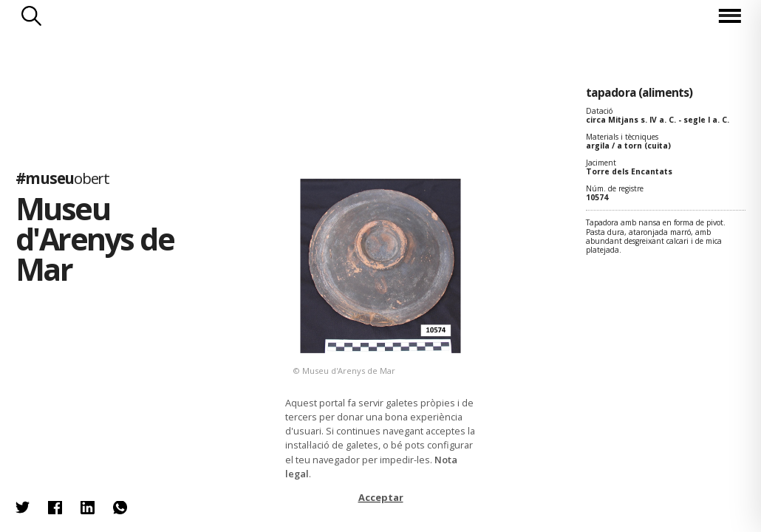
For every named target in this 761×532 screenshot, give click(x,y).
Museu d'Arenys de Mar (95, 239)
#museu (62, 178)
